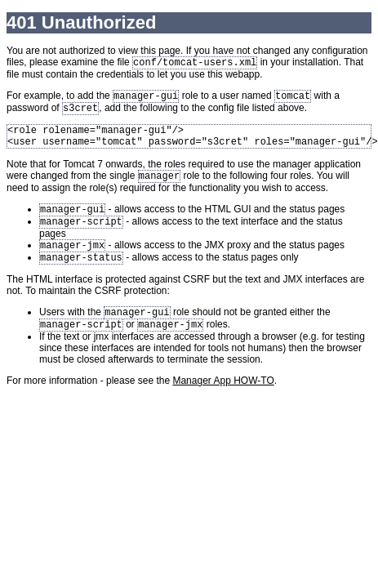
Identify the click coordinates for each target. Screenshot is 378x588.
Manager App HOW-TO (223, 402)
